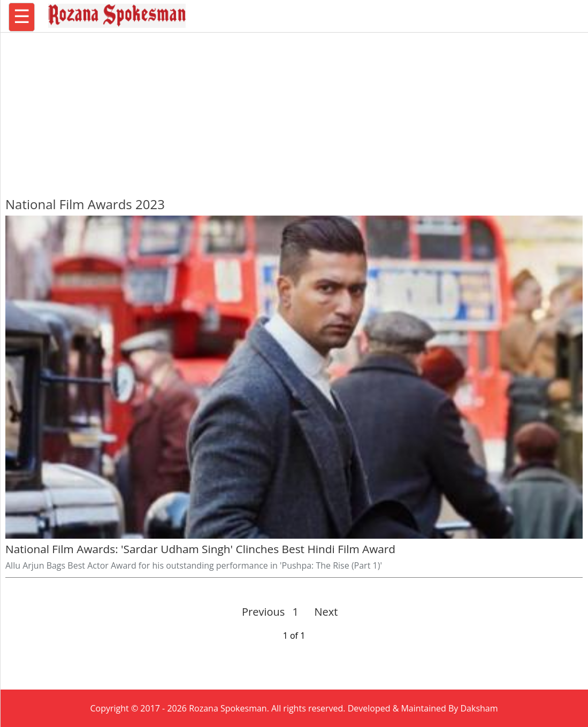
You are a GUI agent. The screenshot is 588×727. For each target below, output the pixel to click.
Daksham (479, 708)
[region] (294, 110)
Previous (263, 612)
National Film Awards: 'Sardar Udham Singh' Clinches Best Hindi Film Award (200, 549)
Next (322, 612)
